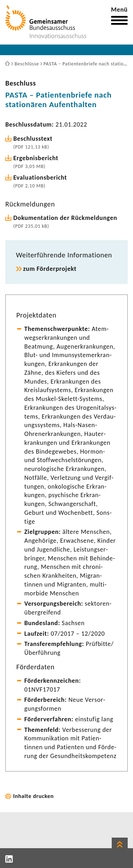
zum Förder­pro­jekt (50, 269)
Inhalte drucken (34, 796)
